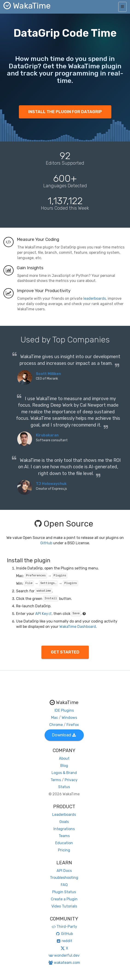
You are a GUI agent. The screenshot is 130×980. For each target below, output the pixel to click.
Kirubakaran (47, 435)
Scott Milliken (48, 374)
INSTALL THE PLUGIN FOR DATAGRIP (65, 112)
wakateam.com (64, 963)
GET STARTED (65, 652)
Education (64, 843)
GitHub (46, 543)
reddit (64, 941)
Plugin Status (64, 892)
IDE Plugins (64, 710)
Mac (55, 718)
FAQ (64, 885)
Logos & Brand (64, 773)
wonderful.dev (64, 955)
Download (64, 735)
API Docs (64, 871)
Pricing (64, 850)
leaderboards (95, 298)
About (64, 758)
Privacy (71, 780)
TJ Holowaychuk (51, 484)
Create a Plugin (64, 899)
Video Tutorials (64, 906)
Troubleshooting (64, 878)
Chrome (56, 725)
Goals (64, 822)
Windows (69, 718)
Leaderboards (64, 815)
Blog (64, 766)
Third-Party (64, 927)
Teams (64, 836)
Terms (56, 780)
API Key (43, 614)
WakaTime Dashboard (78, 627)
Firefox (73, 725)
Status (64, 787)
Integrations (64, 829)
